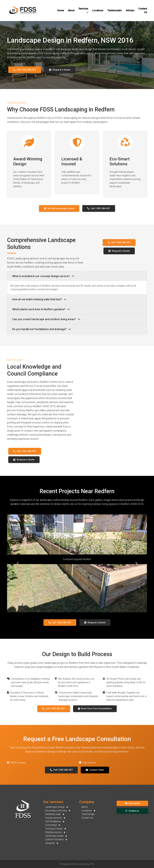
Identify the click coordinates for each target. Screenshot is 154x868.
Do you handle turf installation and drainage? (42, 329)
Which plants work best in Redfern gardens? (41, 309)
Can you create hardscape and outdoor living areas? (46, 319)
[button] (61, 11)
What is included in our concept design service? (43, 276)
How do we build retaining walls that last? (39, 299)
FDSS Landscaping (80, 864)
